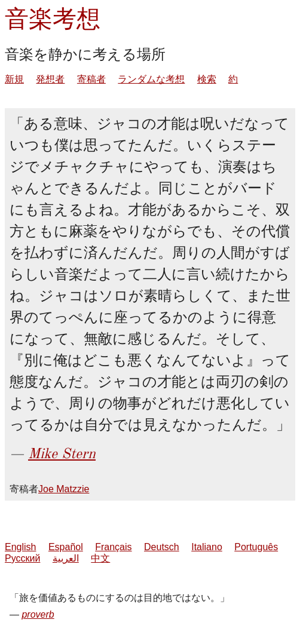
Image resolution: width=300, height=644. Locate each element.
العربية (66, 558)
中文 (100, 558)
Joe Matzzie (64, 489)
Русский (22, 558)
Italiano (207, 547)
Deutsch (162, 547)
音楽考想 (53, 19)
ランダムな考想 (151, 79)
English (20, 547)
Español (66, 547)
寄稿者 (91, 79)
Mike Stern (62, 453)
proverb (38, 614)
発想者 (50, 79)
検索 (207, 79)
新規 (14, 79)
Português (256, 547)
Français (113, 547)
